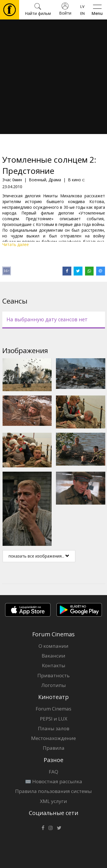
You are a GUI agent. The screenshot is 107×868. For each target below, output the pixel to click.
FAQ (53, 772)
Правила (54, 748)
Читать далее (16, 244)
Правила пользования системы (53, 791)
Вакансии (53, 656)
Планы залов (54, 728)
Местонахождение (53, 738)
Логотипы (54, 685)
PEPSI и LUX (54, 719)
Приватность (53, 675)
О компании (53, 646)
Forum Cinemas (53, 709)
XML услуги (53, 801)
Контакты (54, 665)
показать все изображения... (39, 556)
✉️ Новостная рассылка (54, 781)
